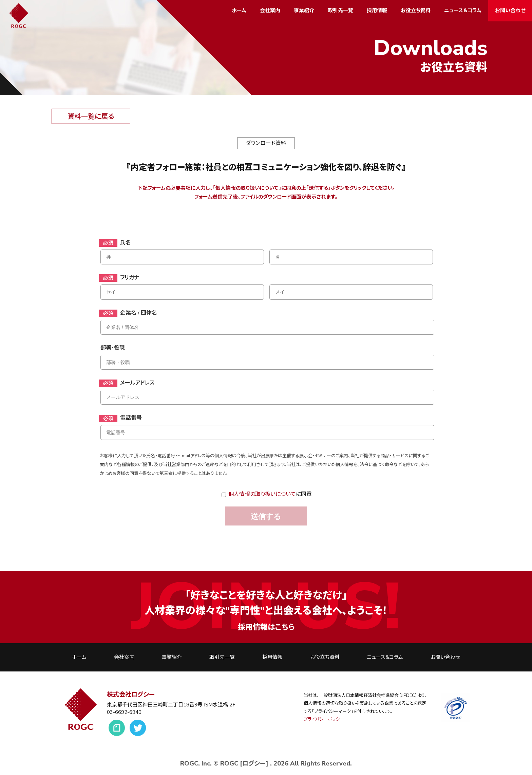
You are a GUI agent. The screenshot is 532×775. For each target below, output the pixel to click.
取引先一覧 (340, 11)
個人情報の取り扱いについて (262, 494)
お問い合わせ (510, 11)
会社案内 (270, 11)
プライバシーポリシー (324, 719)
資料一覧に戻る (91, 117)
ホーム (239, 11)
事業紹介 (304, 11)
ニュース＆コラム (463, 11)
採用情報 (377, 11)
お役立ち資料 (416, 11)
